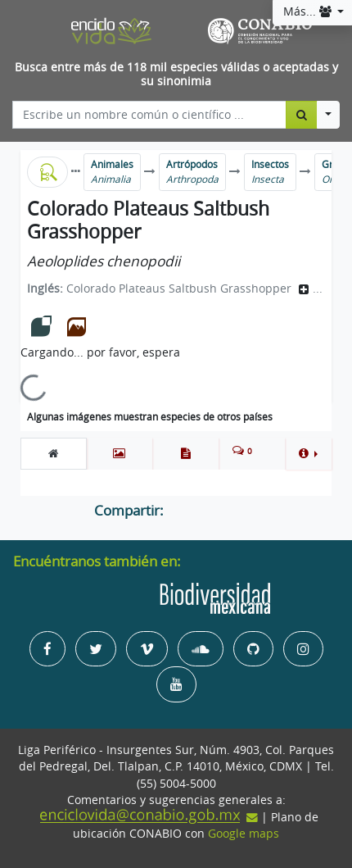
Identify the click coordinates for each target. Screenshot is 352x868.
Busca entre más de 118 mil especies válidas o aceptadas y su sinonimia (176, 74)
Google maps (244, 834)
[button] (308, 453)
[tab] (54, 453)
